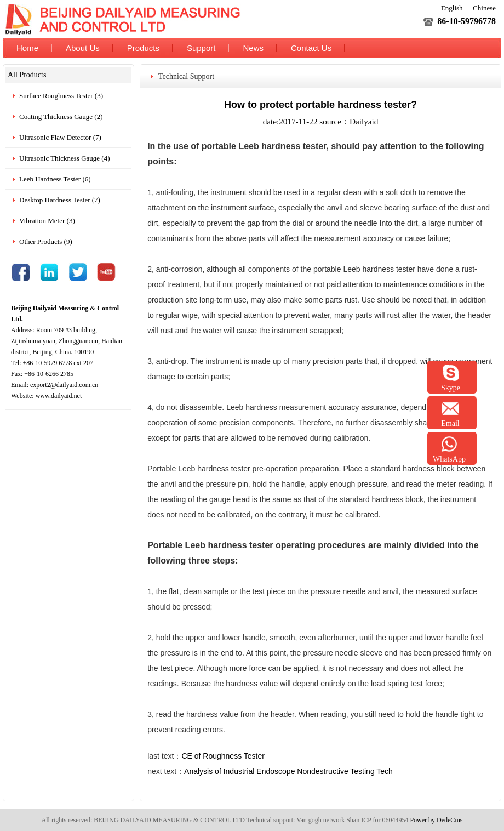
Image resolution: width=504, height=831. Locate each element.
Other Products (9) (46, 241)
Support (201, 48)
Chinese (484, 8)
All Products (27, 75)
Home (27, 48)
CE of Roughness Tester (223, 756)
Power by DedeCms (436, 820)
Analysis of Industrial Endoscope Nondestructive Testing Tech (288, 771)
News (253, 48)
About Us (83, 48)
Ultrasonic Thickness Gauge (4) (64, 158)
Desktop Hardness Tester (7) (60, 200)
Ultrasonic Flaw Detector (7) (60, 137)
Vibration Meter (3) (47, 221)
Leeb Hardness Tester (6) (55, 179)
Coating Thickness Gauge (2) (61, 116)
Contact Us (311, 48)
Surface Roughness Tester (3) (61, 96)
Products (143, 48)
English (452, 8)
